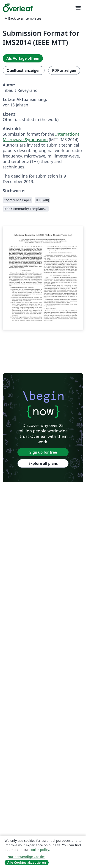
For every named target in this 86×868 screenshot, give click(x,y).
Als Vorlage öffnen (23, 58)
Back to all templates (22, 18)
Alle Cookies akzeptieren (27, 862)
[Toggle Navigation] (78, 8)
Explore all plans (43, 463)
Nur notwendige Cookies (26, 857)
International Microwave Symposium (42, 137)
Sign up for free (43, 452)
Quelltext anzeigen (24, 70)
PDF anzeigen (64, 70)
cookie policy (39, 850)
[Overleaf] (18, 8)
